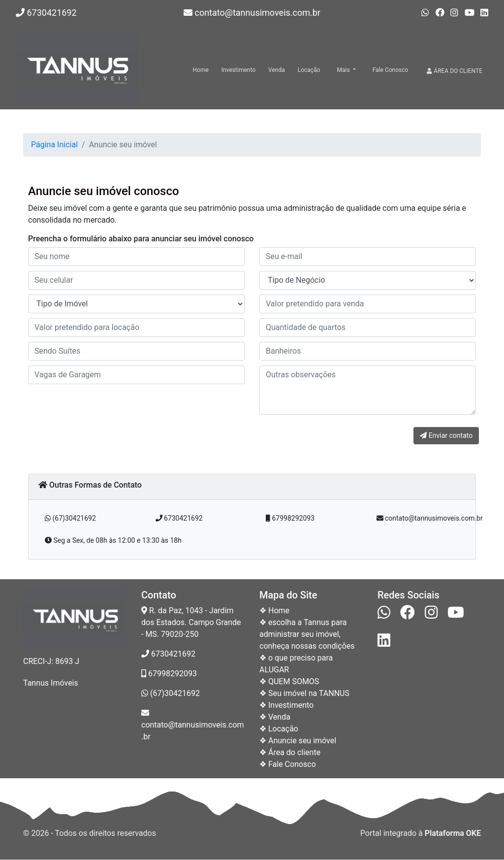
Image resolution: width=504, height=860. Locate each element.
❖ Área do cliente (290, 752)
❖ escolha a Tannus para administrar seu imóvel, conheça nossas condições (307, 634)
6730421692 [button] (179, 518)
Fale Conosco (391, 70)
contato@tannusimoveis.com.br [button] (430, 518)
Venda (277, 70)
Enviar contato (446, 435)
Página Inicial (54, 145)
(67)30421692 (171, 693)
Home (201, 70)
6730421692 (46, 13)
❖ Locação (279, 729)
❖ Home (274, 611)
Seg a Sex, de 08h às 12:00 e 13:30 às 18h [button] (113, 540)
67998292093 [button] (290, 518)
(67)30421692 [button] (70, 518)
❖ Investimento (286, 705)
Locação (309, 70)
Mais (344, 70)
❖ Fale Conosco (288, 764)
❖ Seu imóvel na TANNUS (304, 693)
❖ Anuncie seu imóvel (298, 741)
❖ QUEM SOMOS (289, 681)
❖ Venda (275, 717)
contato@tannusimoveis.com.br (252, 13)
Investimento (238, 70)
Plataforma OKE (453, 833)
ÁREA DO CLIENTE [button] (455, 71)
